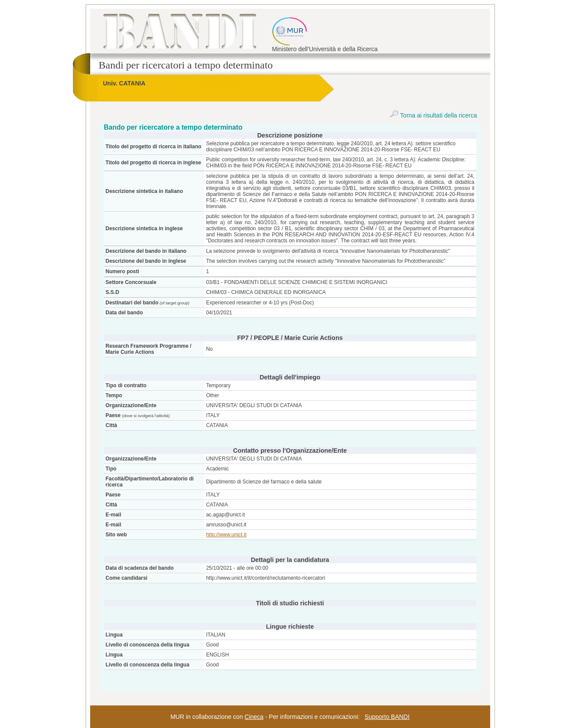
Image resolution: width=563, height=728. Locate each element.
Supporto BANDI (387, 717)
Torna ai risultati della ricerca (433, 115)
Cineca (254, 717)
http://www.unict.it (226, 535)
